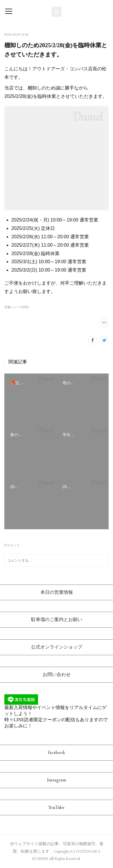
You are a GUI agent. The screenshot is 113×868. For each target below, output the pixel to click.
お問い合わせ (57, 674)
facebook (56, 752)
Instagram (56, 780)
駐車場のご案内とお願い (57, 619)
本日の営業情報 (57, 592)
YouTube (56, 807)
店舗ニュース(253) (16, 307)
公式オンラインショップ (57, 647)
